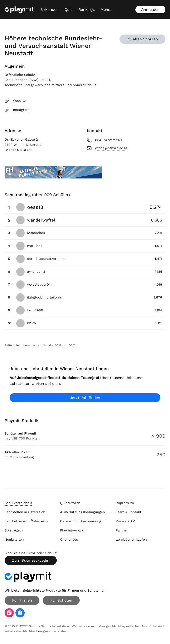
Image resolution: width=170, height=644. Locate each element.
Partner (122, 530)
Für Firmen (22, 600)
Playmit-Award (72, 530)
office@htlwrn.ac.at (107, 148)
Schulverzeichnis (18, 503)
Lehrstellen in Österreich (25, 512)
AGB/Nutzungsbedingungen (82, 512)
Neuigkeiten (14, 539)
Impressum (125, 503)
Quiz (69, 9)
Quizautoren (70, 503)
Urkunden (50, 9)
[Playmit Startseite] (19, 10)
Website (15, 101)
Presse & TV (125, 521)
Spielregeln (14, 530)
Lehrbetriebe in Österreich (26, 521)
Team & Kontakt (129, 512)
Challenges (69, 539)
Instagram (17, 110)
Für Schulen (61, 600)
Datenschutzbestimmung (81, 521)
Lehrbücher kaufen (131, 539)
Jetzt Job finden (85, 398)
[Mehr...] (106, 10)
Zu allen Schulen (142, 39)
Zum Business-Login (31, 560)
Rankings (87, 9)
